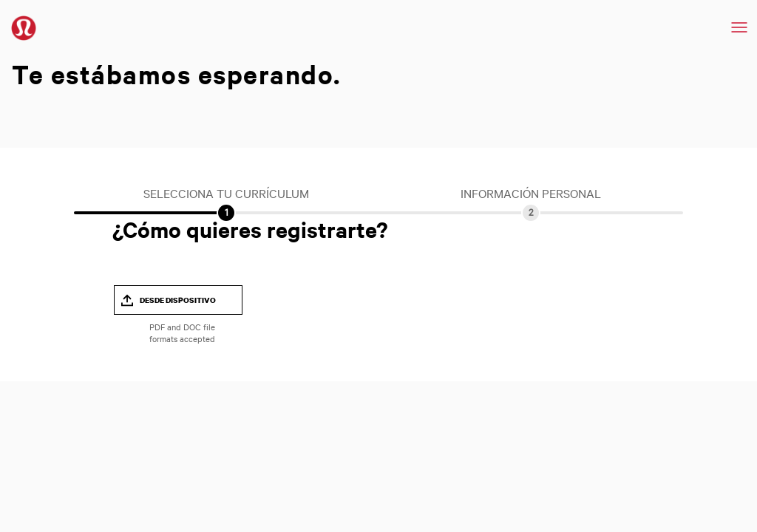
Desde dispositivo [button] (178, 300)
